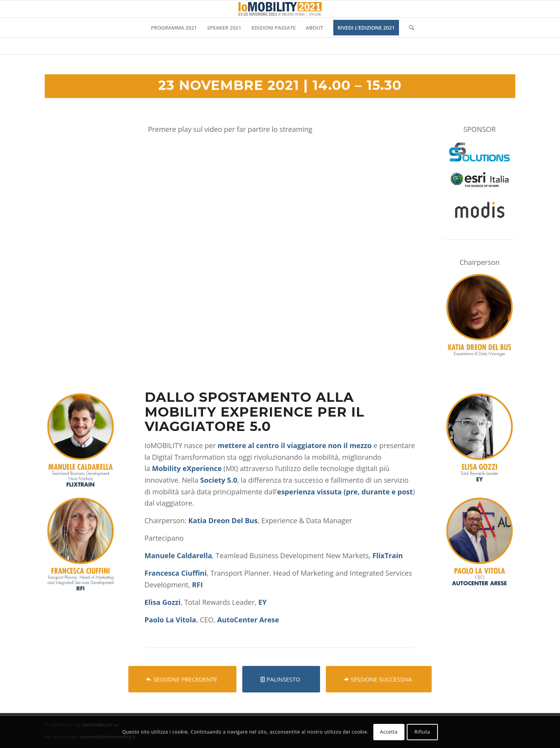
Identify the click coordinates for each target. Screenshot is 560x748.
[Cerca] (409, 28)
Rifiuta (422, 732)
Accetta (389, 732)
